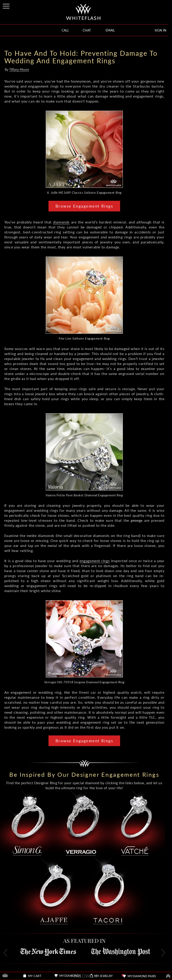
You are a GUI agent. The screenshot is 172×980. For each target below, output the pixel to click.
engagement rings (95, 561)
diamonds (61, 222)
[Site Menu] (7, 5)
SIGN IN (160, 30)
